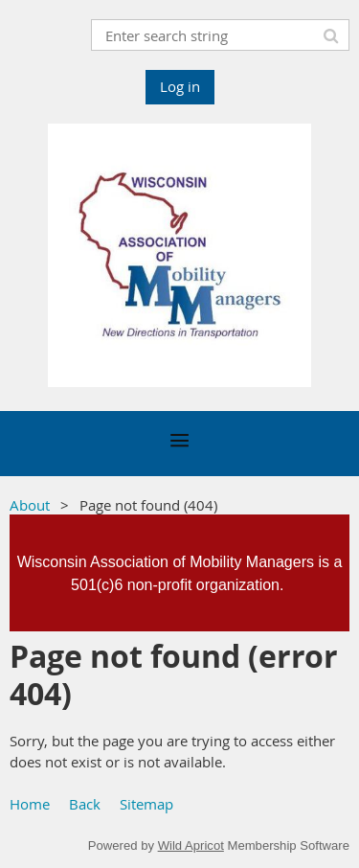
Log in (180, 86)
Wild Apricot (191, 845)
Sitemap (146, 804)
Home (30, 804)
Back (85, 804)
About (30, 505)
